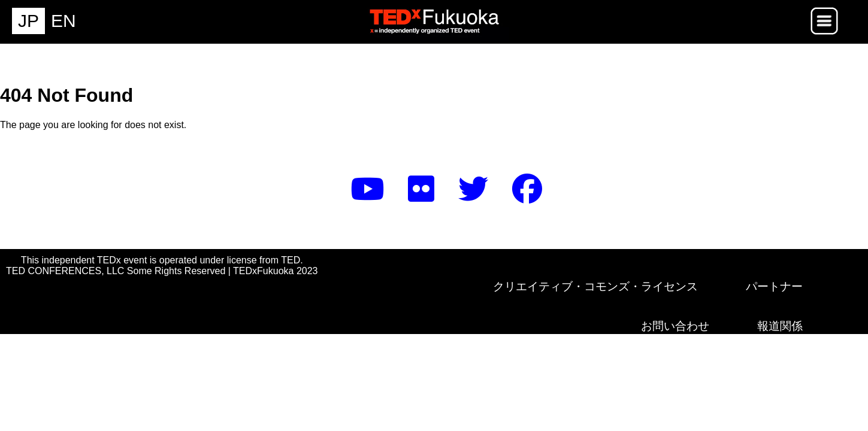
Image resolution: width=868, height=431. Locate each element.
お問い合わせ (675, 326)
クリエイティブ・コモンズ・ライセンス (595, 286)
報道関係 (780, 326)
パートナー (774, 286)
